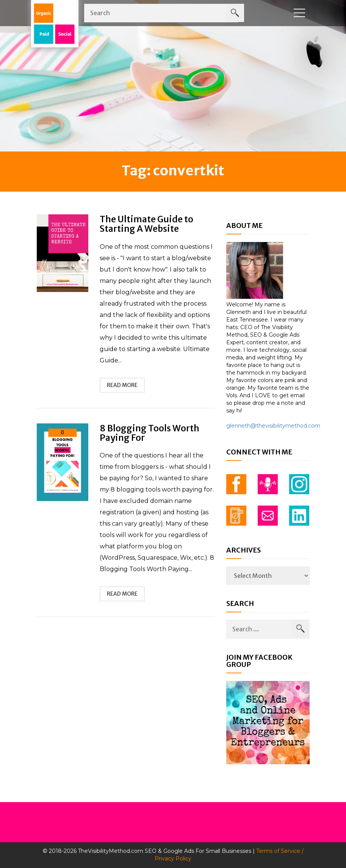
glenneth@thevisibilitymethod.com (273, 426)
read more (122, 385)
